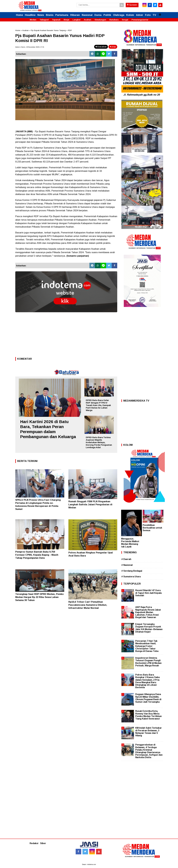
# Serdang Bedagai (132, 571)
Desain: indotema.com (89, 864)
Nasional (87, 15)
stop (113, 47)
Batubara (114, 20)
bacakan (101, 47)
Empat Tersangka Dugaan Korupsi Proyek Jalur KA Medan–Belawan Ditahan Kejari (149, 628)
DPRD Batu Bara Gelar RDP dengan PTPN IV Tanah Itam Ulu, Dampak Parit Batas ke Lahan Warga (98, 405)
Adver (140, 15)
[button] (160, 13)
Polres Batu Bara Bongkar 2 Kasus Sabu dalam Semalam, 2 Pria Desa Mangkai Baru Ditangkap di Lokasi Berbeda (148, 681)
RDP (70, 30)
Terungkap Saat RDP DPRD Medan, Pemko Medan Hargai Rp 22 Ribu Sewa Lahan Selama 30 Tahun (39, 597)
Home (19, 15)
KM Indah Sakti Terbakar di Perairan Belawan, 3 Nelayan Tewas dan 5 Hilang (149, 732)
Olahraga (119, 15)
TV (154, 15)
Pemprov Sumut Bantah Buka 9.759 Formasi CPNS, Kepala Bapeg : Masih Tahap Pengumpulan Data (37, 555)
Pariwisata (62, 15)
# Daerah (126, 559)
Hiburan (75, 15)
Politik (107, 15)
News (41, 15)
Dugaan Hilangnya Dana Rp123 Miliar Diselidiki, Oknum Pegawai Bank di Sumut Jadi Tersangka (148, 698)
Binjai (66, 20)
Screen (132, 5)
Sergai (125, 20)
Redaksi (34, 843)
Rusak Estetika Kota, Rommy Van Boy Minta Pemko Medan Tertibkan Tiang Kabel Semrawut (149, 715)
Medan (33, 20)
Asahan (88, 20)
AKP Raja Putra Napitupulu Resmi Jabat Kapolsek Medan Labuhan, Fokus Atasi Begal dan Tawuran (148, 612)
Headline (30, 15)
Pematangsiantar (140, 20)
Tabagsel (44, 20)
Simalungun (100, 20)
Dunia (98, 15)
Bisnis (50, 15)
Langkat (77, 20)
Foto (148, 15)
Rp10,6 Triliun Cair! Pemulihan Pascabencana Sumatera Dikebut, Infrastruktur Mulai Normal (88, 605)
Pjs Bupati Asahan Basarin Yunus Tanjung (48, 30)
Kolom (130, 15)
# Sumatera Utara (131, 577)
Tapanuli (56, 20)
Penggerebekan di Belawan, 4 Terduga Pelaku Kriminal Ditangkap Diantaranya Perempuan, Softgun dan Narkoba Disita (149, 751)
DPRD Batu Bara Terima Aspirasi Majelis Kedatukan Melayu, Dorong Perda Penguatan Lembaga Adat (99, 442)
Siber (43, 843)
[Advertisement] (66, 335)
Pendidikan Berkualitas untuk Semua (152, 528)
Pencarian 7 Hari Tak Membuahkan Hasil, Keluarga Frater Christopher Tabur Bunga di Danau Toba (147, 646)
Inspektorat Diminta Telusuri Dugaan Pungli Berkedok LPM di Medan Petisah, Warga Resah (148, 662)
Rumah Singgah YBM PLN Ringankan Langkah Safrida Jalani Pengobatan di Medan (90, 505)
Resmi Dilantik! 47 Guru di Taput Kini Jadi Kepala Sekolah (148, 593)
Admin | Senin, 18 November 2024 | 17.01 (30, 47)
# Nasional (127, 565)
